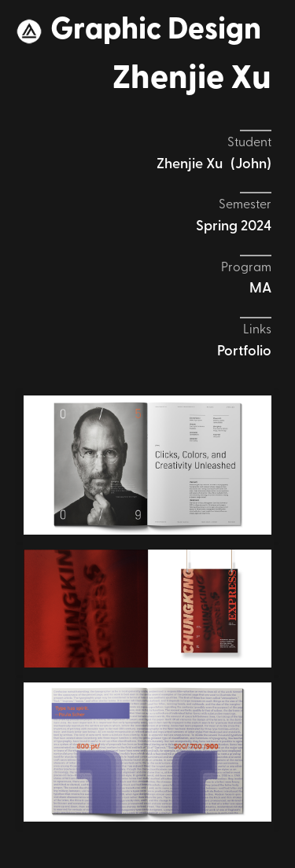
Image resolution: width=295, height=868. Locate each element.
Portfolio (244, 352)
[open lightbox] (147, 465)
